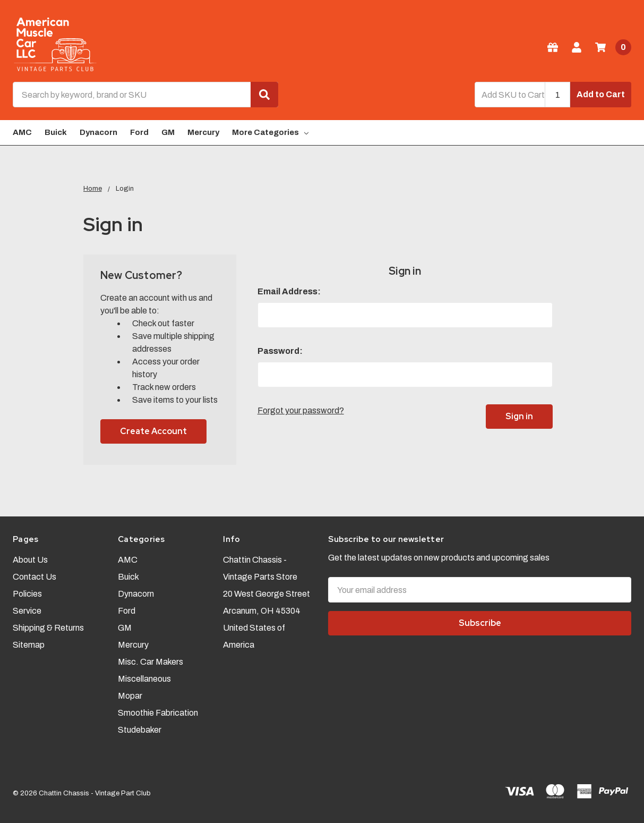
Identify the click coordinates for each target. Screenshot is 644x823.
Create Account (153, 431)
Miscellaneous (144, 679)
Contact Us (35, 577)
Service (27, 611)
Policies (27, 594)
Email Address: (289, 291)
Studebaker (140, 730)
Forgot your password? (301, 410)
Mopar (130, 696)
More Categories (270, 132)
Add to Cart (601, 94)
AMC (22, 132)
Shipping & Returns (48, 628)
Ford (139, 132)
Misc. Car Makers (151, 662)
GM (168, 132)
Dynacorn (98, 132)
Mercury (203, 132)
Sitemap (29, 645)
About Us (30, 560)
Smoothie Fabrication (158, 713)
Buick (56, 132)
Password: (280, 351)
